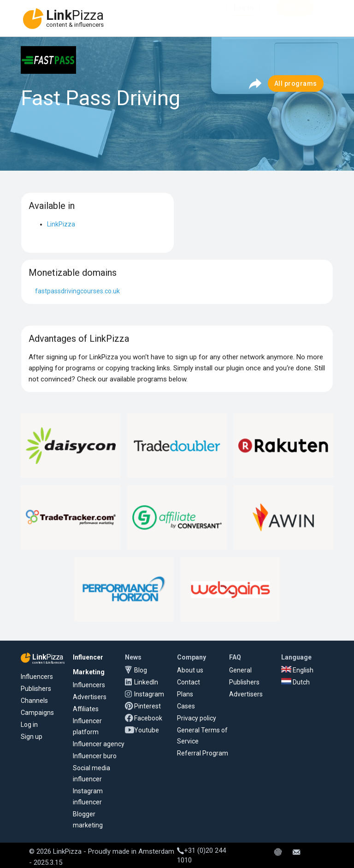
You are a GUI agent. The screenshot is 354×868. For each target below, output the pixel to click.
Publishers (36, 689)
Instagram (149, 694)
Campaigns (37, 713)
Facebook (148, 718)
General (240, 670)
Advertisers (90, 697)
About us (190, 670)
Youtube (147, 730)
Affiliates (86, 709)
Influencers (37, 677)
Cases (186, 706)
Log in (29, 725)
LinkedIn (146, 682)
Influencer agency (99, 744)
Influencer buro (95, 756)
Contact (189, 682)
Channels (34, 701)
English (297, 670)
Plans (185, 694)
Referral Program (203, 753)
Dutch (295, 682)
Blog (141, 670)
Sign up (32, 737)
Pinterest (147, 706)
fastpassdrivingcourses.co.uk (77, 291)
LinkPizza (61, 224)
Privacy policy (197, 718)
